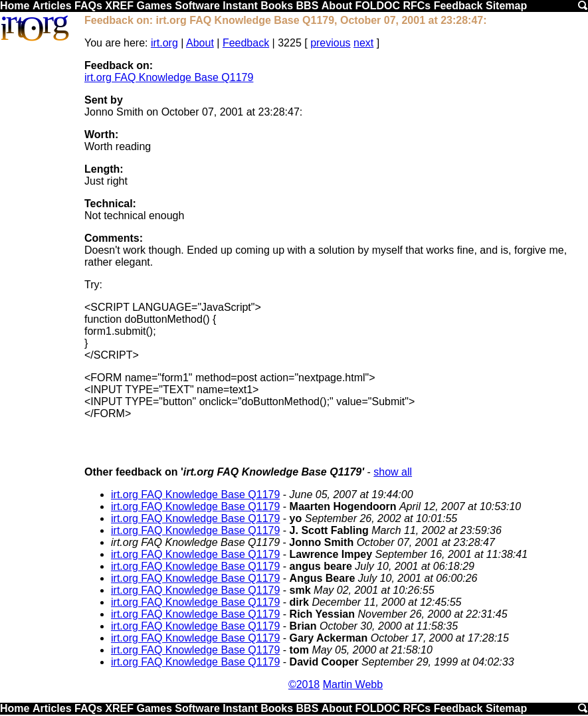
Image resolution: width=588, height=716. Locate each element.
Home (15, 6)
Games (154, 6)
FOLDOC (377, 6)
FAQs (88, 6)
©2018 (304, 684)
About (337, 6)
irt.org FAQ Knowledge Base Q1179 (169, 77)
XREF (119, 6)
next (363, 43)
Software (197, 6)
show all (393, 472)
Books (277, 6)
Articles (52, 6)
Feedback (458, 6)
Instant (240, 6)
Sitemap (506, 6)
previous (330, 43)
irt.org (164, 43)
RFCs (417, 6)
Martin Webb (353, 684)
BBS (308, 6)
